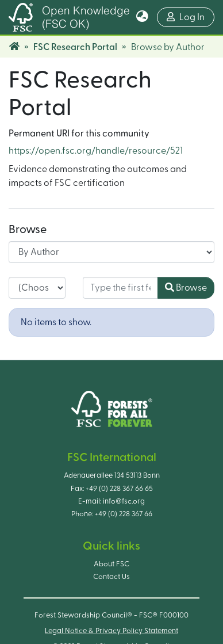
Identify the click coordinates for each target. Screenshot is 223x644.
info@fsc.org (124, 501)
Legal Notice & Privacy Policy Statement (111, 631)
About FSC (111, 564)
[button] (142, 17)
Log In (191, 16)
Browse (186, 287)
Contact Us (111, 577)
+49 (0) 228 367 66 (124, 514)
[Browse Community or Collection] (111, 252)
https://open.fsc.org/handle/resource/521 (96, 151)
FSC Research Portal (75, 47)
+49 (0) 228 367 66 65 (119, 489)
